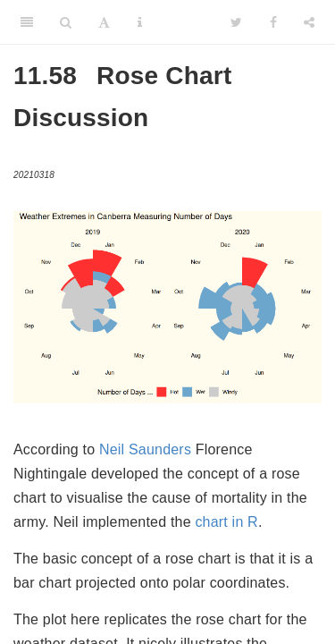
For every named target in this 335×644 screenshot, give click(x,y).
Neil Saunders (145, 449)
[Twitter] (236, 22)
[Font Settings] (104, 22)
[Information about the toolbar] (140, 22)
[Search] (66, 22)
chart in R (226, 522)
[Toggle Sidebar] (27, 22)
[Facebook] (273, 22)
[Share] (309, 22)
